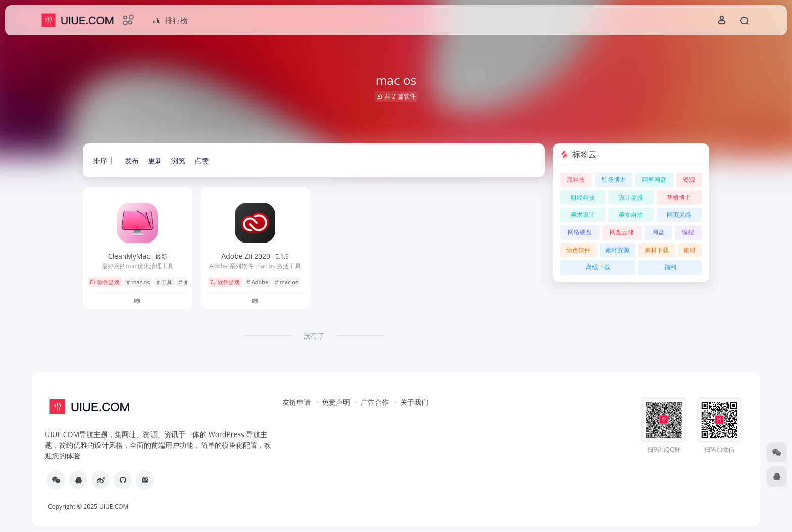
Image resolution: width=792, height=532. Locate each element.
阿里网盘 (654, 180)
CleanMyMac (138, 256)
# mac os (138, 282)
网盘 (658, 232)
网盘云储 (622, 232)
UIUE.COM (114, 506)
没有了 (314, 336)
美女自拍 (631, 214)
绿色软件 (578, 250)
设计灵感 (631, 197)
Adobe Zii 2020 (255, 256)
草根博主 (679, 197)
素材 (689, 250)
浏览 (178, 160)
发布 (132, 160)
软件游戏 (105, 282)
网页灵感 (679, 214)
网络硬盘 (580, 232)
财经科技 (583, 197)
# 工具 (164, 282)
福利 (670, 267)
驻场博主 (614, 180)
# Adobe (257, 282)
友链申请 (296, 402)
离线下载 (598, 267)
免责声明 (336, 402)
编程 (688, 232)
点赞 (202, 160)
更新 (155, 160)
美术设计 (583, 214)
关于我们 (414, 402)
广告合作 (375, 402)
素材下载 (657, 250)
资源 (689, 180)
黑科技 (576, 180)
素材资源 (617, 250)
